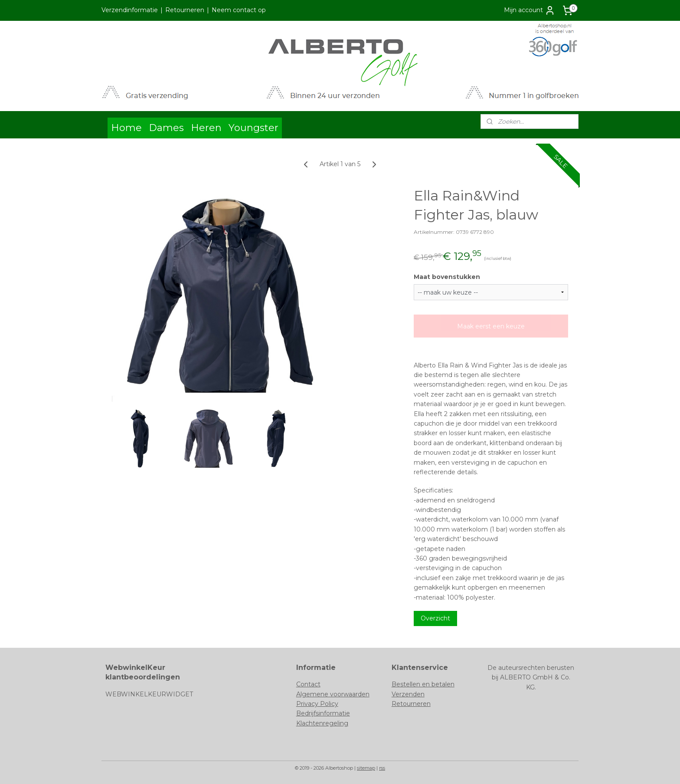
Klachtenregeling (322, 723)
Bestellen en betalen (423, 684)
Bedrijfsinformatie (323, 713)
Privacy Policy (317, 704)
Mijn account (530, 10)
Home (126, 128)
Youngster (253, 128)
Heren (206, 128)
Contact (308, 684)
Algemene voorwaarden (333, 694)
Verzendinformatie (130, 10)
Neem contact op (239, 10)
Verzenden (408, 694)
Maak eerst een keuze (491, 326)
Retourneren (185, 10)
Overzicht (435, 618)
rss (382, 768)
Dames (166, 128)
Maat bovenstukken (447, 277)
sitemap (366, 768)
